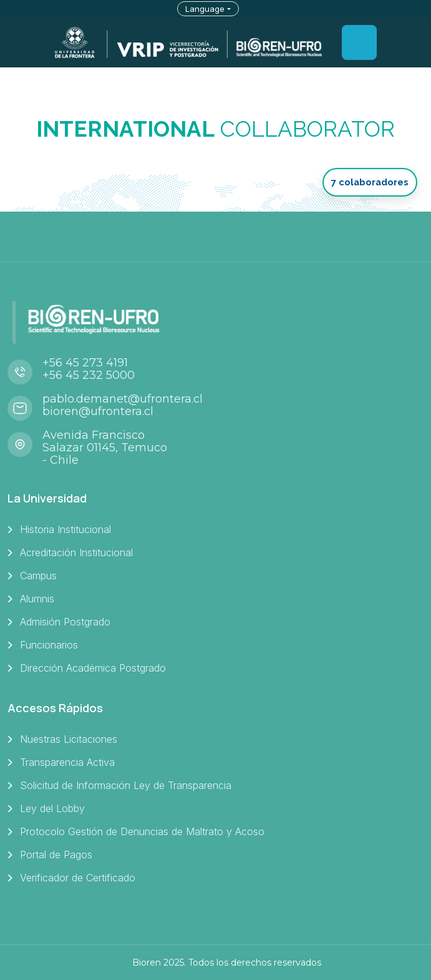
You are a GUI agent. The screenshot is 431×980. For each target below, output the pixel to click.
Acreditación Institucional (76, 552)
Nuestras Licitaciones (69, 739)
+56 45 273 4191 (85, 363)
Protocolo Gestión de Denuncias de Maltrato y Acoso (142, 831)
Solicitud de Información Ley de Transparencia (126, 785)
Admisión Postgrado (65, 622)
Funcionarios (49, 645)
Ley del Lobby (52, 808)
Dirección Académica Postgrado (93, 668)
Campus (38, 576)
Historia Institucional (65, 529)
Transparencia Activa (67, 762)
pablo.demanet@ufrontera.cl (123, 399)
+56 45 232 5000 (89, 375)
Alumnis (37, 599)
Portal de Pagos (56, 855)
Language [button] (205, 9)
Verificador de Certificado (78, 878)
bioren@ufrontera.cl (98, 411)
